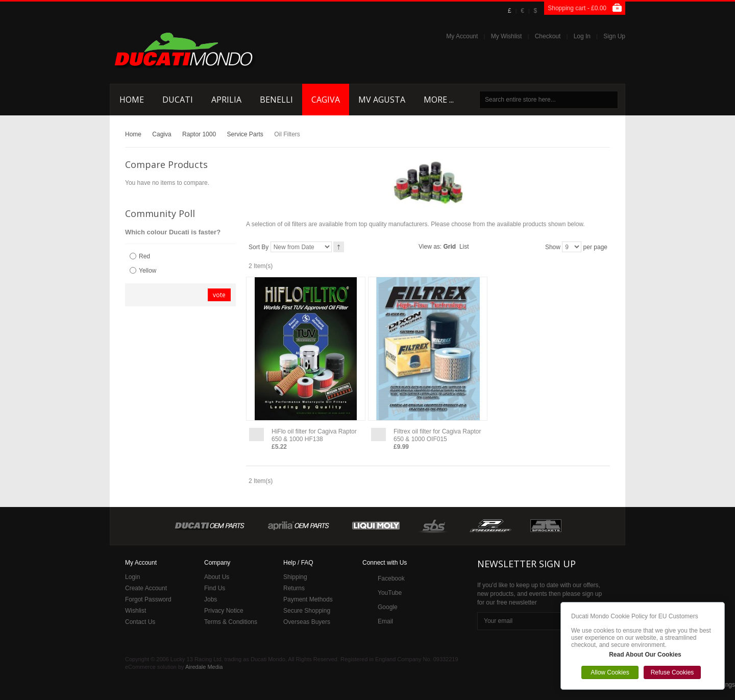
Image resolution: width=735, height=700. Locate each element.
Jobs (211, 599)
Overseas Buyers (307, 622)
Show (553, 247)
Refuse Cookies (672, 672)
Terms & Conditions (231, 622)
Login (132, 577)
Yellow (148, 271)
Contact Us (140, 622)
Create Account (146, 588)
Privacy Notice (224, 611)
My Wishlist (507, 36)
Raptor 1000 (199, 134)
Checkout (548, 36)
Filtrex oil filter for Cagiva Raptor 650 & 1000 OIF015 (437, 435)
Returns (294, 588)
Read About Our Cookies (645, 655)
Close (722, 605)
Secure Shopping (307, 611)
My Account (462, 36)
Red (144, 256)
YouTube (390, 593)
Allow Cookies (610, 672)
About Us (217, 577)
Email (385, 621)
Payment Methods (308, 599)
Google (388, 607)
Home (133, 134)
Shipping (295, 577)
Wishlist (136, 611)
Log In (582, 36)
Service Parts (245, 134)
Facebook (391, 578)
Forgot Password (148, 599)
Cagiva (162, 134)
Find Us (215, 588)
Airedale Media (204, 667)
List (464, 247)
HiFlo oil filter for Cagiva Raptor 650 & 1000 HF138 (314, 435)
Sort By (259, 247)
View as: (430, 247)
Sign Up (614, 36)
